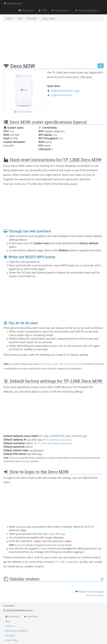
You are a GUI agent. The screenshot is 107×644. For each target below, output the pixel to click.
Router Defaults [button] (87, 11)
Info (20, 19)
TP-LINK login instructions (57, 440)
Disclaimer (10, 636)
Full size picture (23, 112)
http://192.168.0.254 (54, 534)
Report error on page (89, 593)
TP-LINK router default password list (53, 443)
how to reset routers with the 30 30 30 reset (60, 364)
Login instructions (59, 95)
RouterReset (13, 4)
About (8, 621)
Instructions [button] (61, 11)
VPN (42, 11)
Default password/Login (63, 91)
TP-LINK (32, 19)
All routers (26, 11)
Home (9, 19)
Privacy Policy (12, 640)
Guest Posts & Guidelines (17, 631)
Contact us (10, 626)
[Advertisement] (53, 44)
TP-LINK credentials (66, 562)
